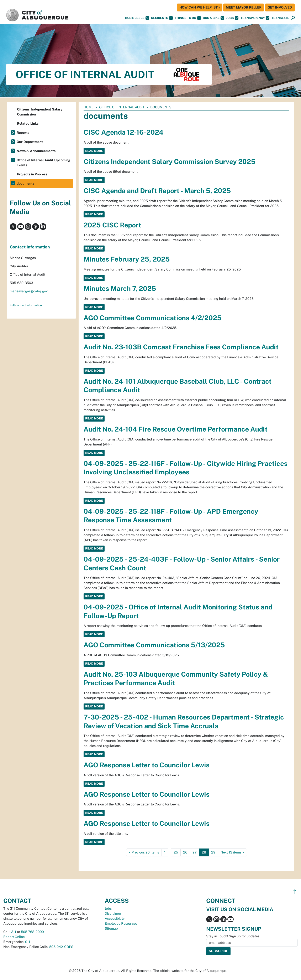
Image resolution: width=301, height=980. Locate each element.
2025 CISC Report (112, 225)
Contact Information (30, 247)
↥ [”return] (295, 892)
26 (185, 852)
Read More (94, 151)
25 (176, 852)
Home (89, 107)
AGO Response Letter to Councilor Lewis (147, 765)
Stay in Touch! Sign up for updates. (233, 936)
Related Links (28, 123)
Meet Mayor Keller (244, 7)
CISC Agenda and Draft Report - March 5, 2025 (157, 191)
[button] (280, 18)
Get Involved (280, 7)
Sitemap (111, 929)
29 (213, 852)
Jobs (232, 18)
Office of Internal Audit (122, 107)
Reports (23, 133)
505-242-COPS (61, 947)
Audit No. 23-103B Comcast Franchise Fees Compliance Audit (181, 347)
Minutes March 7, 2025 (120, 288)
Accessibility (115, 919)
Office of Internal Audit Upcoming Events (43, 163)
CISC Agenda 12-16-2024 (123, 132)
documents (25, 183)
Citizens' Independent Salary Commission (40, 112)
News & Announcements (36, 151)
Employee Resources (121, 924)
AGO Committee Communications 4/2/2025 (153, 318)
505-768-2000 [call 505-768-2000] (32, 932)
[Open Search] (293, 18)
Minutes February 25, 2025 (127, 259)
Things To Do (188, 18)
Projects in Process (32, 174)
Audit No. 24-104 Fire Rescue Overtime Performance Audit (176, 429)
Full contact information (26, 305)
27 (195, 852)
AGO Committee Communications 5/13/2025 (154, 645)
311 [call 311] (14, 932)
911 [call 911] (28, 942)
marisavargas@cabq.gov (29, 291)
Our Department (30, 142)
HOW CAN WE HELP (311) (200, 7)
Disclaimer (113, 914)
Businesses (137, 18)
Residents (162, 18)
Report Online (14, 937)
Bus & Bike (213, 18)
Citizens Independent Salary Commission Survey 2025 (170, 162)
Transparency (255, 18)
